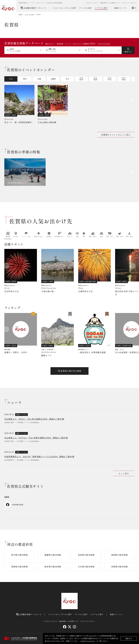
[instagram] (74, 627)
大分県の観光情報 (86, 567)
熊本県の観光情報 (53, 567)
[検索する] (128, 50)
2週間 (53, 79)
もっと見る (124, 473)
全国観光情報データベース (33, 8)
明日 (25, 79)
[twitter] (70, 627)
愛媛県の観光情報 (53, 555)
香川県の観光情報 (19, 555)
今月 (67, 79)
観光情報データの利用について (110, 3)
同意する (129, 639)
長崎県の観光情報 (19, 567)
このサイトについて (88, 641)
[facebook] (65, 627)
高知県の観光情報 (86, 555)
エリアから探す (101, 8)
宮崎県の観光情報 (120, 567)
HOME (20, 15)
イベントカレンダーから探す (65, 8)
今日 (11, 79)
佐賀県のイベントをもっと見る (116, 135)
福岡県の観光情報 (120, 555)
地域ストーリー (121, 8)
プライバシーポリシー (129, 3)
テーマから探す (86, 8)
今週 (39, 79)
